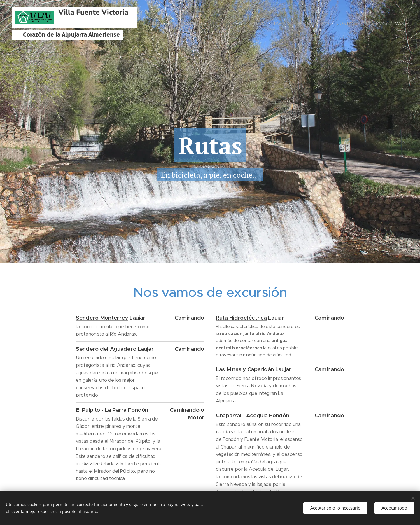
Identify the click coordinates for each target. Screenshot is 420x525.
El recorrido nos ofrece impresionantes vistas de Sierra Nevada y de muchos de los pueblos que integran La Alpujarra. (258, 389)
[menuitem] (161, 23)
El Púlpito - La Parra (101, 409)
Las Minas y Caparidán (245, 369)
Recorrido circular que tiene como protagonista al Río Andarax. (113, 330)
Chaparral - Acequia (242, 415)
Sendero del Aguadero (106, 348)
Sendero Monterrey (102, 317)
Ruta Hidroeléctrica (241, 317)
